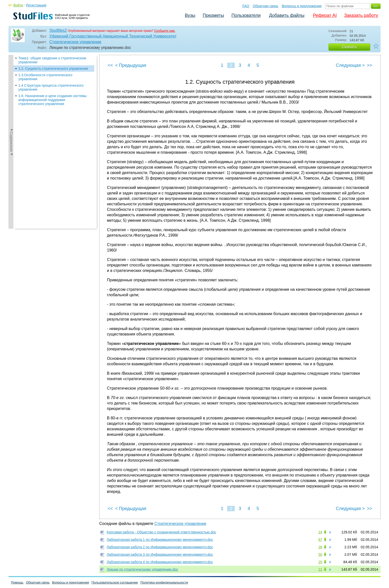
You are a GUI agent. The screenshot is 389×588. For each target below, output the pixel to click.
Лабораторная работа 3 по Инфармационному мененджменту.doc (160, 554)
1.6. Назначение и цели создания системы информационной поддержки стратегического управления (52, 100)
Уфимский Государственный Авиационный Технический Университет (113, 36)
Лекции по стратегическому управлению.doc (142, 569)
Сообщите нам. (165, 31)
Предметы (213, 15)
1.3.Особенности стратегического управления (45, 77)
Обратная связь (266, 6)
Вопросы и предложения (302, 6)
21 (320, 569)
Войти (18, 5)
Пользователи (246, 15)
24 (320, 532)
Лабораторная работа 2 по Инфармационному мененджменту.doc (160, 547)
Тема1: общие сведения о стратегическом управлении (52, 60)
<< (110, 65)
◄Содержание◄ (11, 142)
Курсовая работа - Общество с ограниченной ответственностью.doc (161, 532)
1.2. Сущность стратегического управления (53, 69)
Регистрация (36, 5)
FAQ (246, 6)
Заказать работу (361, 15)
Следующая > (350, 65)
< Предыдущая (131, 65)
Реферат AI (325, 15)
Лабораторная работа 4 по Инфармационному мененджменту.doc (160, 562)
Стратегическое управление (75, 42)
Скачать (349, 47)
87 (320, 540)
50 (320, 554)
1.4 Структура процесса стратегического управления (51, 87)
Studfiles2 (58, 30)
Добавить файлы (287, 15)
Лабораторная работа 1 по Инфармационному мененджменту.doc (160, 540)
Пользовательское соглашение (115, 582)
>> (370, 65)
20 (320, 562)
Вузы (190, 15)
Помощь (17, 582)
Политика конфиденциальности (164, 582)
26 (320, 547)
